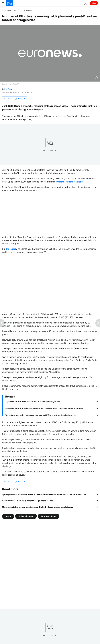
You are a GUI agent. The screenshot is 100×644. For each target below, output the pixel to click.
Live (94, 3)
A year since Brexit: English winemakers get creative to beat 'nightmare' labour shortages (44, 408)
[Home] (3, 10)
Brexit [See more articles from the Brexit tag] (8, 516)
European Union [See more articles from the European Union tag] (49, 516)
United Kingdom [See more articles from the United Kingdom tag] (26, 516)
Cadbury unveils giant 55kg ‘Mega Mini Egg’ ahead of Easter (28, 501)
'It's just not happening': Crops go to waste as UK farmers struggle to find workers (41, 415)
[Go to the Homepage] (10, 3)
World (16, 10)
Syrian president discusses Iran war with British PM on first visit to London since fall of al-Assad (44, 494)
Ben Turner (8, 89)
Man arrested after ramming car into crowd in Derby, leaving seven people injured (38, 507)
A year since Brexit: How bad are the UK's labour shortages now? (33, 401)
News (9, 10)
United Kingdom (27, 10)
